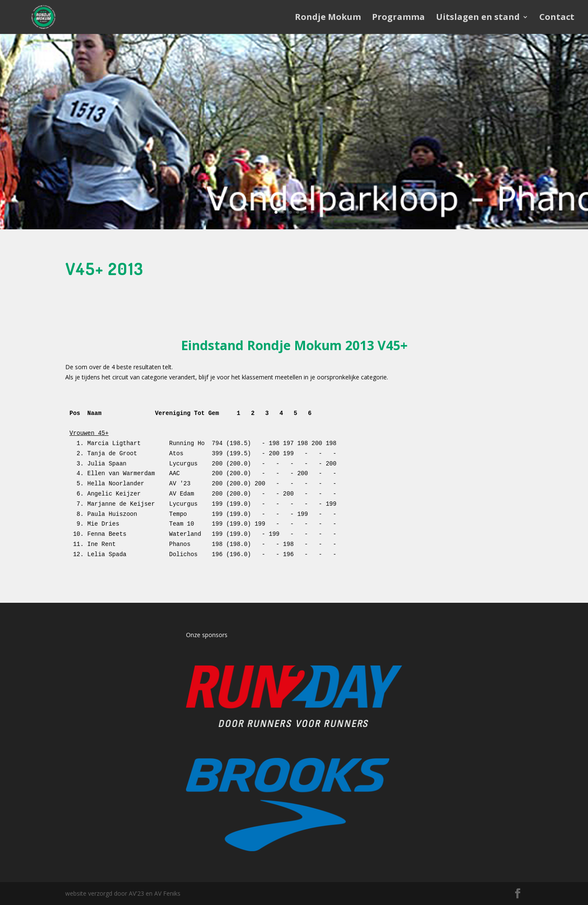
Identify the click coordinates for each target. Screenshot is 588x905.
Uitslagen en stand (478, 18)
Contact (557, 18)
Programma (398, 18)
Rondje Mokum (328, 18)
